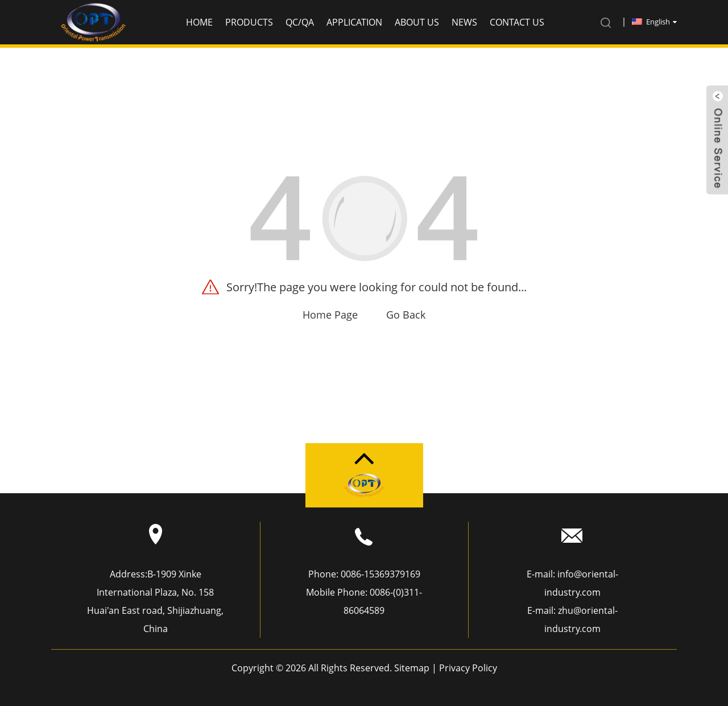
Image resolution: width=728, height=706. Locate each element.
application (354, 22)
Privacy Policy (468, 668)
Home (199, 22)
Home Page (330, 315)
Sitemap (412, 668)
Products (249, 22)
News (464, 22)
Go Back (406, 315)
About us (417, 22)
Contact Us (517, 22)
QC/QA (300, 22)
